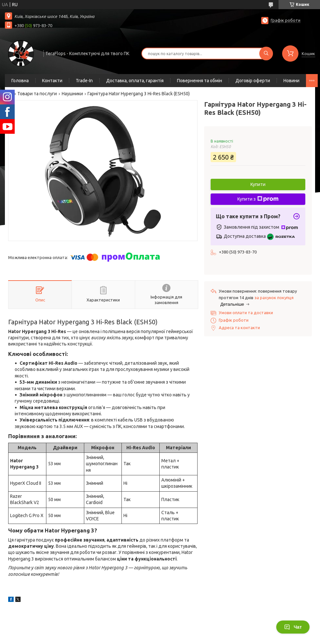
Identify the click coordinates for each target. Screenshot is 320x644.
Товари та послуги (37, 94)
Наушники (72, 94)
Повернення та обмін (200, 81)
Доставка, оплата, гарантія (135, 81)
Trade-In (84, 81)
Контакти (52, 81)
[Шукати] (266, 54)
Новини (291, 81)
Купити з (258, 199)
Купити (258, 184)
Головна (20, 81)
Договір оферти (253, 81)
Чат (293, 627)
